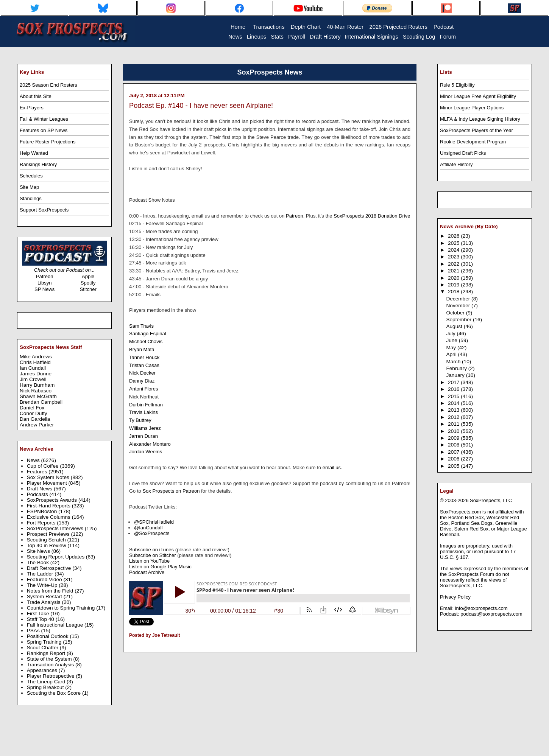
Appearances (43, 670)
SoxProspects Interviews (56, 528)
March (454, 362)
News (34, 460)
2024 (454, 250)
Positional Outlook (48, 636)
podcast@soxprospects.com (491, 614)
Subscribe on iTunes (151, 550)
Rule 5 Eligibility (457, 85)
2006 (454, 459)
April (452, 354)
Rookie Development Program (473, 142)
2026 (454, 236)
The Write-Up (43, 585)
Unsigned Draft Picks (463, 153)
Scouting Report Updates (56, 557)
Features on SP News (44, 130)
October (456, 313)
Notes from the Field (51, 591)
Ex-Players (32, 108)
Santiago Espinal (148, 334)
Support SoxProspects (44, 210)
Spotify (88, 283)
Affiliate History (456, 164)
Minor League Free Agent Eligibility (478, 96)
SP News (44, 289)
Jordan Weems (146, 452)
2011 (454, 424)
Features (38, 472)
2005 (454, 466)
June (452, 340)
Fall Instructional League (56, 625)
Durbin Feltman (146, 405)
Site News (39, 551)
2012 (454, 417)
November (459, 306)
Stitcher (88, 289)
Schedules (31, 176)
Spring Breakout (46, 687)
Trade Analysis (44, 602)
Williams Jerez (145, 428)
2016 (454, 389)
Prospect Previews (49, 534)
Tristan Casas (144, 365)
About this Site (36, 96)
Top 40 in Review (47, 545)
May (452, 348)
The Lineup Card (47, 682)
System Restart (45, 597)
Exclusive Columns (49, 517)
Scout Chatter (43, 648)
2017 (454, 382)
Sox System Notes (49, 477)
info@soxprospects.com (481, 608)
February (457, 368)
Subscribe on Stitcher (153, 555)
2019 (454, 285)
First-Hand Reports (49, 506)
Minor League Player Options (472, 108)
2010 (454, 431)
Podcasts (38, 494)
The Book (39, 562)
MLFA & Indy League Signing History (480, 119)
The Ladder (41, 574)
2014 (454, 403)
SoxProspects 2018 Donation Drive (372, 216)
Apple (88, 276)
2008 (454, 445)
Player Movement (48, 483)
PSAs (34, 631)
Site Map (29, 187)
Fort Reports (42, 523)
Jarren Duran (143, 436)
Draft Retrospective (50, 568)
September (459, 320)
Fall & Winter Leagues (44, 119)
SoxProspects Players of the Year (476, 130)
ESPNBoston (43, 511)
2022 (454, 264)
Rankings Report (47, 653)
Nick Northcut (144, 397)
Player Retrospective (51, 676)
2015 (454, 396)
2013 (454, 410)
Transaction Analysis (51, 665)
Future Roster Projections (48, 142)
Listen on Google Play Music (160, 567)
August (455, 326)
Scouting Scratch (47, 540)
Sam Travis (141, 326)
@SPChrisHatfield (154, 522)
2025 (454, 243)
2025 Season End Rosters (48, 85)
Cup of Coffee (44, 466)
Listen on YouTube (149, 561)
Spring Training (45, 642)
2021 (454, 271)
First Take (39, 614)
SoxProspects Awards (53, 500)
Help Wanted (34, 153)
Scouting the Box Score (55, 693)
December (459, 299)
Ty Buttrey (140, 420)
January (456, 375)
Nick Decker (142, 373)
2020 (454, 278)
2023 (454, 257)
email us (332, 467)
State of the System (50, 659)
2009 (454, 438)
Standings (31, 198)
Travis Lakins (143, 412)
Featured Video (45, 579)
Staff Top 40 (41, 619)
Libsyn (45, 283)
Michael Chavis (146, 341)
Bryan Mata (142, 349)
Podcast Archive (147, 572)
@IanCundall (148, 528)
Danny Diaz (142, 381)
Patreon (45, 276)
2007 (454, 452)
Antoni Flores (144, 389)
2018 (454, 292)
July (451, 334)
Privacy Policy (455, 597)
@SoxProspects (152, 533)
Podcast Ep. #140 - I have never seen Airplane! (201, 106)
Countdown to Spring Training (62, 608)
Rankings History (38, 164)
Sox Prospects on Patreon (171, 491)
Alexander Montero (150, 444)
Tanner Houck (144, 357)
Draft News (40, 489)
